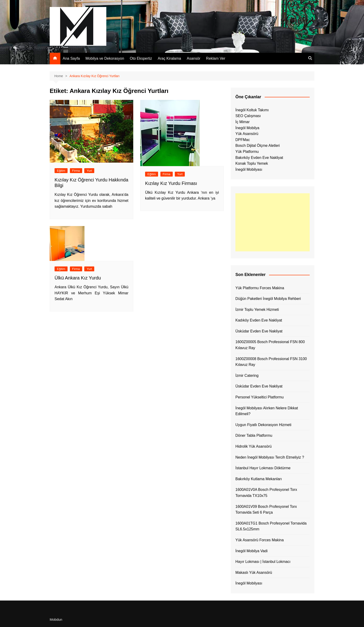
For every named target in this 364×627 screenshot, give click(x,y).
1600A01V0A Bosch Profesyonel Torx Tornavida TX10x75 (266, 493)
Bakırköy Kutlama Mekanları (259, 479)
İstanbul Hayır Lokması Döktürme (263, 468)
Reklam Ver (216, 58)
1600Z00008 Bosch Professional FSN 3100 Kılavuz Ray (271, 362)
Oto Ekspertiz (141, 58)
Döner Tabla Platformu (254, 435)
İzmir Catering (247, 376)
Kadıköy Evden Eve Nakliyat (259, 320)
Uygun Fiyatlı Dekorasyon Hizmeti (263, 425)
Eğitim (61, 171)
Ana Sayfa (71, 58)
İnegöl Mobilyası (249, 169)
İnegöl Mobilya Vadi (251, 551)
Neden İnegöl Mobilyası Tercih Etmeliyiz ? (270, 457)
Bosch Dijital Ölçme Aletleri (258, 146)
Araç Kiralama (169, 58)
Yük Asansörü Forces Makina (260, 540)
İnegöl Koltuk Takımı (252, 110)
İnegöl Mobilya (247, 128)
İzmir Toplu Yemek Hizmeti (257, 310)
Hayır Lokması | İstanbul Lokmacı (263, 562)
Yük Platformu (247, 152)
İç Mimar (242, 122)
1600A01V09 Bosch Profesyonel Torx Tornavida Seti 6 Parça (266, 510)
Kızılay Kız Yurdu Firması (171, 183)
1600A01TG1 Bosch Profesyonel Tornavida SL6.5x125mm (271, 526)
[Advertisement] (273, 222)
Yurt (89, 171)
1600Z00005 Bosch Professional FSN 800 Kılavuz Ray (270, 345)
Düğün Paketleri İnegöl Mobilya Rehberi (268, 299)
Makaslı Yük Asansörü (254, 573)
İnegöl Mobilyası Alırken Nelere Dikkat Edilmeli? (267, 411)
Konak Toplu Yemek (252, 163)
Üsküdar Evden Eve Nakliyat (259, 331)
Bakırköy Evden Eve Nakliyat (259, 158)
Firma (76, 171)
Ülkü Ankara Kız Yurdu (78, 278)
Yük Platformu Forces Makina (260, 288)
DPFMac (243, 140)
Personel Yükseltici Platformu (260, 397)
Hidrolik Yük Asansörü (253, 446)
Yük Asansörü (247, 134)
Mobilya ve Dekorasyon (105, 58)
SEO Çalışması (248, 116)
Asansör (193, 58)
